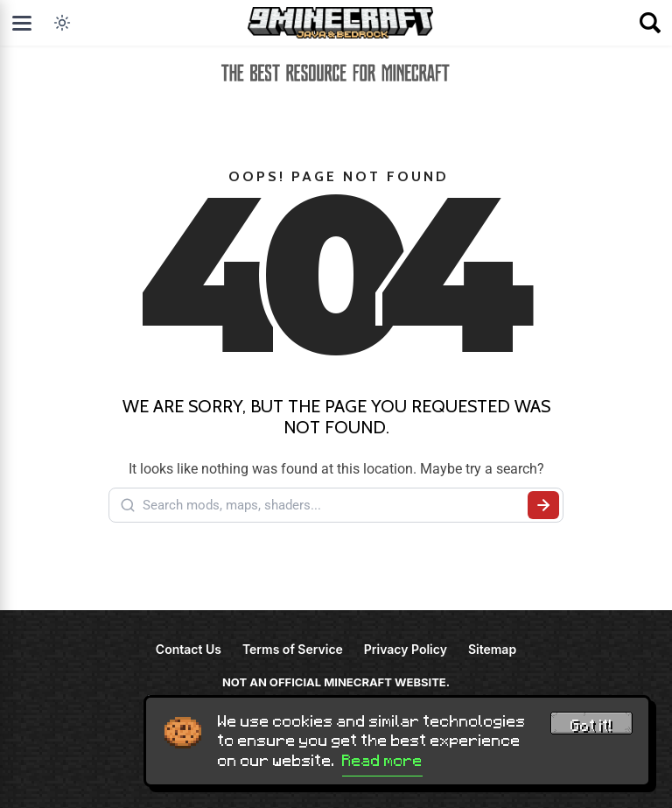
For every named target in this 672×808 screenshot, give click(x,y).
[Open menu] (22, 23)
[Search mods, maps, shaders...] (332, 505)
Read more (382, 761)
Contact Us (189, 649)
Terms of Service (293, 649)
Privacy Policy (406, 649)
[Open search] (650, 23)
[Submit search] (543, 505)
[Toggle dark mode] (62, 23)
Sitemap (492, 649)
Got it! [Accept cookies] (591, 726)
